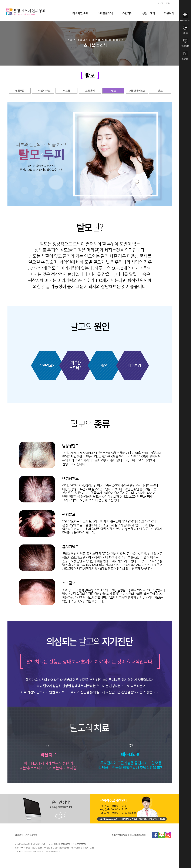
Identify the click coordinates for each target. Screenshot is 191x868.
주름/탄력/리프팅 (137, 91)
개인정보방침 (31, 835)
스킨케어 (127, 13)
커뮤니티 (169, 13)
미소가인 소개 (80, 13)
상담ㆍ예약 (149, 13)
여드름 (66, 91)
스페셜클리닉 (105, 13)
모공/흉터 (90, 91)
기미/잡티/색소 (43, 91)
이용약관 (19, 835)
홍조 (160, 91)
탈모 (113, 91)
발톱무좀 (20, 91)
